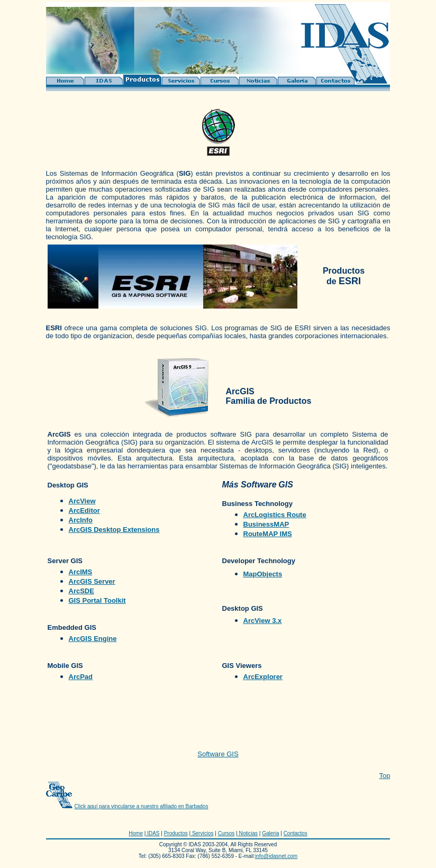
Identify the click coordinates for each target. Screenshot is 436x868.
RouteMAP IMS (268, 534)
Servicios (202, 833)
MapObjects (263, 574)
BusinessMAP (266, 524)
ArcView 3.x (263, 621)
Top (385, 776)
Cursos (226, 833)
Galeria (270, 833)
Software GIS (218, 754)
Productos (176, 833)
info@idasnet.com (276, 856)
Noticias (248, 833)
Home (136, 833)
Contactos (296, 833)
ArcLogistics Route (275, 515)
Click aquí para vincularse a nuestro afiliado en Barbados (142, 806)
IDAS (152, 833)
